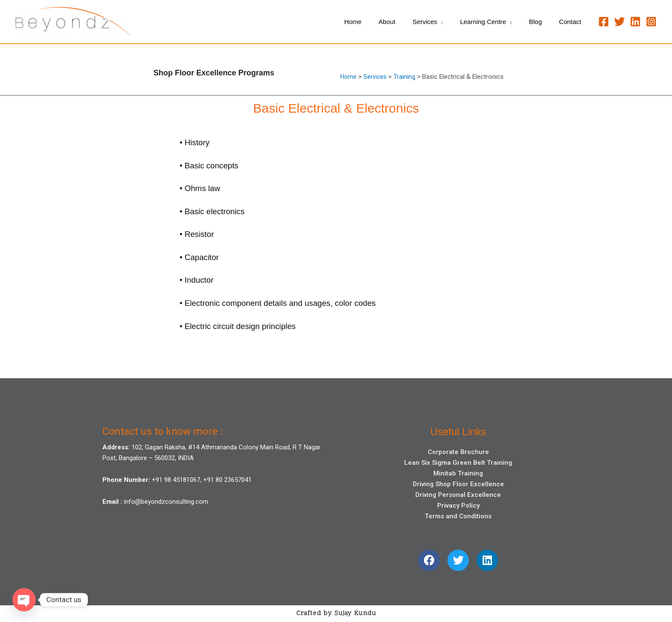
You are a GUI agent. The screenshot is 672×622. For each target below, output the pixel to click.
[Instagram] (651, 22)
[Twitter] (619, 22)
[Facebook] (604, 22)
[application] (455, 22)
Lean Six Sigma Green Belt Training (458, 463)
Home (349, 77)
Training (406, 77)
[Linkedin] (635, 22)
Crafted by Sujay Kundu (336, 614)
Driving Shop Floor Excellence (458, 484)
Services (376, 77)
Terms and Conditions (458, 516)
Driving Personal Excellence (458, 495)
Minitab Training (458, 473)
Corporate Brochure (458, 452)
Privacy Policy (458, 505)
